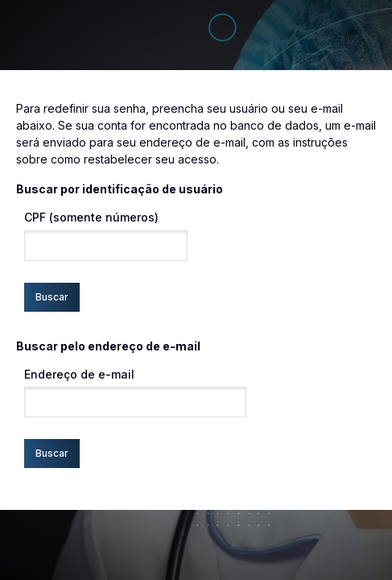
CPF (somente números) (91, 217)
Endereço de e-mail (79, 374)
